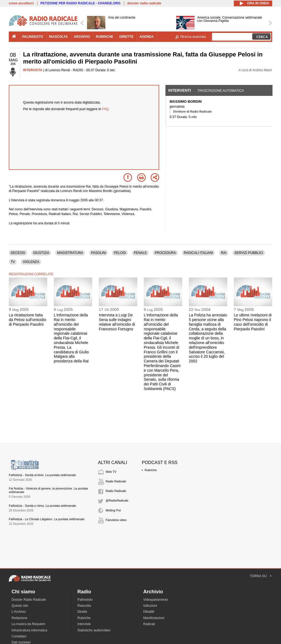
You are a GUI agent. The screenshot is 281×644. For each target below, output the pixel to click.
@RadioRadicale (117, 500)
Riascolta (84, 606)
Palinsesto (85, 600)
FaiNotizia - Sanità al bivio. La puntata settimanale (42, 475)
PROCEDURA (165, 253)
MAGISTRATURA (70, 253)
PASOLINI (99, 253)
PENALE (140, 253)
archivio (82, 37)
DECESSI (18, 253)
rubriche (104, 37)
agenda (147, 37)
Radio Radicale (116, 481)
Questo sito (20, 606)
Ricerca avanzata (193, 37)
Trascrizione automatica (221, 91)
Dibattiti (149, 612)
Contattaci (19, 636)
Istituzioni (150, 606)
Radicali (149, 624)
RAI (224, 253)
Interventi (180, 90)
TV (13, 262)
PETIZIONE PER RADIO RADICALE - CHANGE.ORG (80, 3)
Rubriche (151, 470)
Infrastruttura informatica (29, 630)
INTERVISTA (33, 70)
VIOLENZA (31, 262)
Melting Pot (113, 510)
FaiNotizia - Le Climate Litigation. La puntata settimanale (47, 519)
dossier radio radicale (144, 3)
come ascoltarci (21, 3)
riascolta (58, 37)
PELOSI (120, 253)
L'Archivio (19, 612)
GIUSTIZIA (41, 253)
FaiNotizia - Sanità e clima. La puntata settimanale (42, 506)
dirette (126, 37)
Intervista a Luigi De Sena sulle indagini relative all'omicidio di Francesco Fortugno (117, 322)
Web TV (111, 472)
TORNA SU (258, 576)
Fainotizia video (116, 520)
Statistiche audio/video (94, 630)
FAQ (105, 109)
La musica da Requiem (28, 624)
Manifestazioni (154, 618)
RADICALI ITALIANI (198, 253)
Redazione (19, 618)
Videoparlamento (156, 600)
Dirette (82, 612)
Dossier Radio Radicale (29, 600)
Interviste (84, 624)
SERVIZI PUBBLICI (249, 253)
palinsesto (33, 37)
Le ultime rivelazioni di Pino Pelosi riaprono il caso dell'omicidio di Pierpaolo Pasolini (253, 322)
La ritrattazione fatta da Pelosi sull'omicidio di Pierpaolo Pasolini (28, 320)
